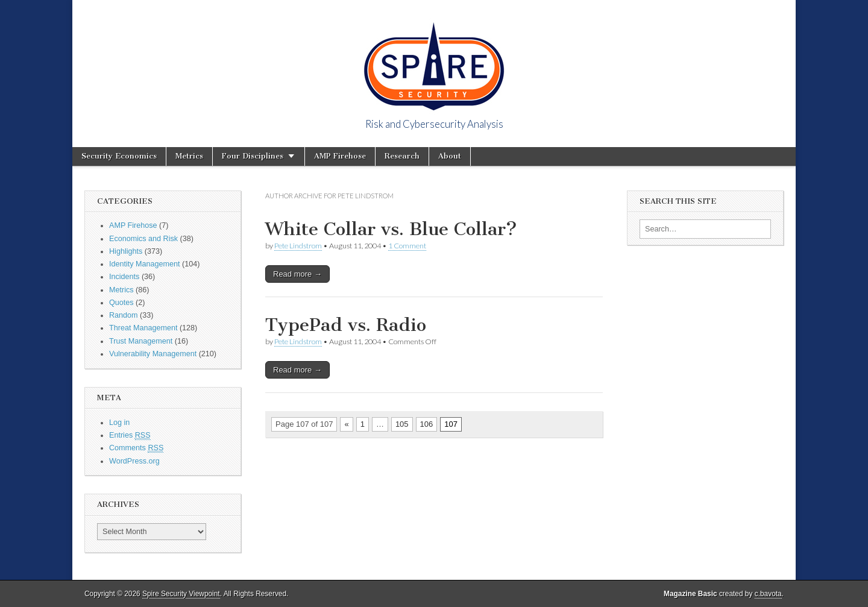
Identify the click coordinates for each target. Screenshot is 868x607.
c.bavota (768, 594)
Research (402, 156)
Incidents (124, 277)
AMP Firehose (340, 156)
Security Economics (119, 156)
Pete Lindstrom (298, 246)
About (450, 156)
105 (402, 424)
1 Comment (407, 246)
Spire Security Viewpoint (181, 594)
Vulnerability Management (153, 354)
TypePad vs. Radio (346, 325)
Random (124, 315)
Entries (130, 436)
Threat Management (143, 328)
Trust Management (141, 341)
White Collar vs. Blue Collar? (391, 229)
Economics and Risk (143, 239)
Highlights (126, 251)
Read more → (297, 274)
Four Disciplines (253, 156)
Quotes (121, 303)
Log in (119, 423)
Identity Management (145, 264)
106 (427, 424)
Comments (136, 448)
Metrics (189, 156)
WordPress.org (134, 461)
